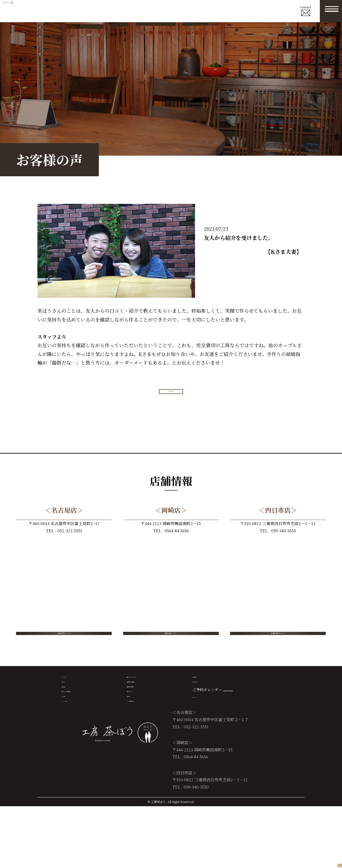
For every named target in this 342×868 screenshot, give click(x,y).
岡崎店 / (250, 729)
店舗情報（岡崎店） (144, 729)
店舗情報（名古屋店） (146, 719)
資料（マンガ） (140, 740)
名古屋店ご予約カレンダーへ (64, 655)
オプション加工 (74, 760)
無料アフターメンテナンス (149, 709)
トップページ (73, 709)
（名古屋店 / (233, 729)
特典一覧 (134, 750)
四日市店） (266, 729)
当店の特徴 (71, 729)
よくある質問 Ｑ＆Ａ (144, 760)
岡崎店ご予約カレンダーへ (171, 655)
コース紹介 (71, 750)
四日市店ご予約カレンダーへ (278, 655)
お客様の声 (202, 709)
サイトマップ (203, 740)
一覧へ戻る (173, 399)
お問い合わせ (204, 719)
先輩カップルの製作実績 (82, 740)
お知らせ (69, 719)
